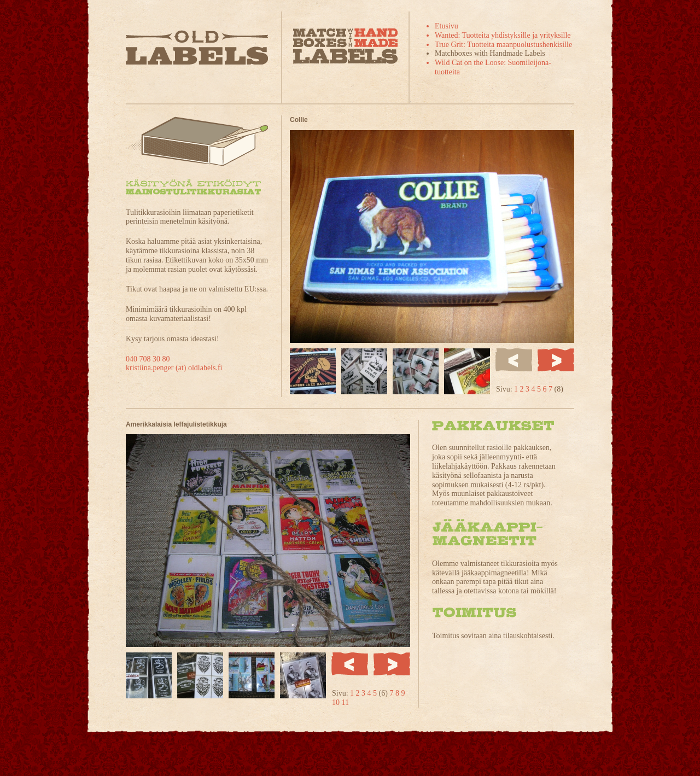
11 (345, 702)
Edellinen (350, 664)
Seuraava (556, 360)
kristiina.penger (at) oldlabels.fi (174, 368)
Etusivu (447, 26)
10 (337, 702)
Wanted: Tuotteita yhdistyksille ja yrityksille (503, 35)
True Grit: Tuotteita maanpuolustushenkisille (503, 45)
